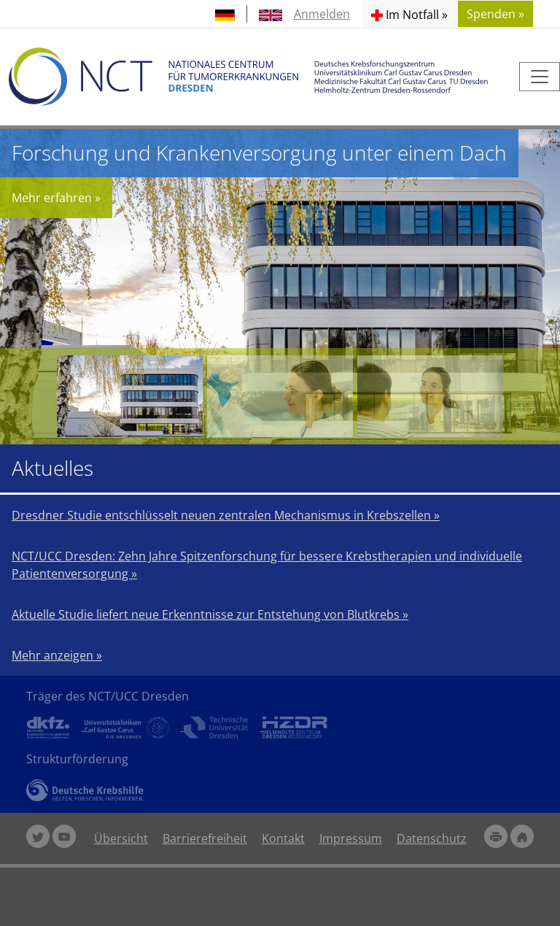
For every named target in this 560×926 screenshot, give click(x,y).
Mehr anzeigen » (57, 655)
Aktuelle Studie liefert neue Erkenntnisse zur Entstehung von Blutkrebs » (210, 614)
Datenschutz (432, 838)
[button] (409, 14)
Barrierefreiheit (205, 838)
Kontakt (283, 838)
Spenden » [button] (495, 14)
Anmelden (322, 14)
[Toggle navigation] (540, 77)
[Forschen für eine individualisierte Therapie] (280, 396)
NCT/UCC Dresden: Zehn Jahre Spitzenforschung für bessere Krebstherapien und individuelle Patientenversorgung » (267, 565)
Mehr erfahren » (56, 198)
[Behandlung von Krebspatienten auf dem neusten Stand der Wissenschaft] (430, 396)
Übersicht (121, 838)
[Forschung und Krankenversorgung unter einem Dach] (130, 396)
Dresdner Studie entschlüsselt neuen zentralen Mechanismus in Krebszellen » (226, 515)
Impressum (351, 838)
